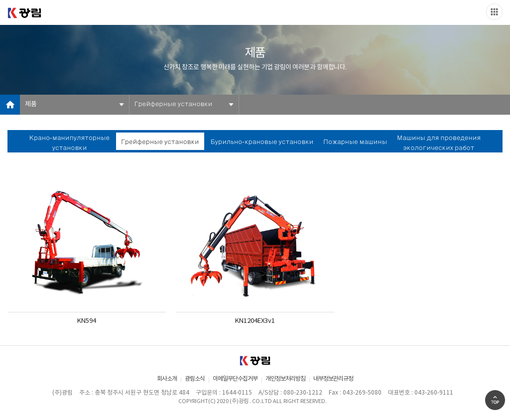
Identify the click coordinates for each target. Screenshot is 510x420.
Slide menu (494, 12)
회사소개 (167, 379)
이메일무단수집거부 (235, 379)
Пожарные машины (355, 142)
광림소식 (195, 379)
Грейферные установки (173, 104)
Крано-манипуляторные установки (69, 143)
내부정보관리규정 (333, 379)
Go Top (495, 400)
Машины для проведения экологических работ (439, 143)
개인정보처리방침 (285, 379)
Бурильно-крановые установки (262, 142)
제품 (31, 104)
